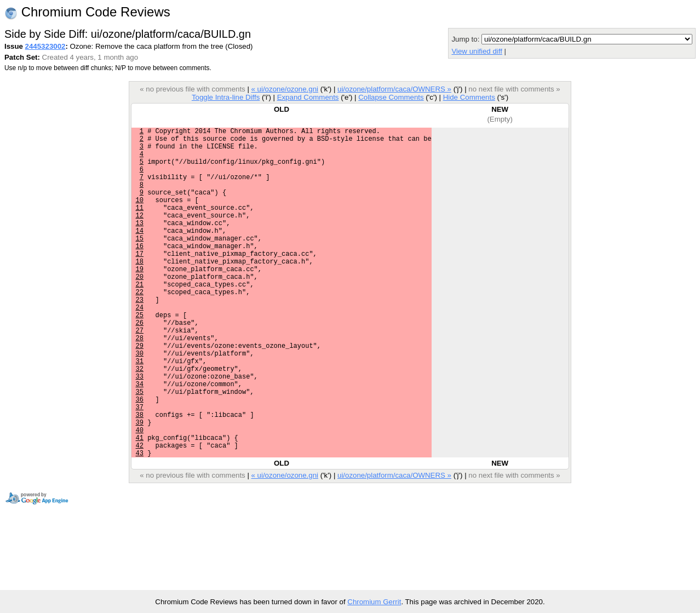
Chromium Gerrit (374, 602)
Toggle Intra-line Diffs (226, 97)
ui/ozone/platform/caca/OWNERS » (394, 89)
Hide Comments (469, 97)
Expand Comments (308, 97)
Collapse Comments (391, 97)
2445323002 (45, 46)
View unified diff (477, 51)
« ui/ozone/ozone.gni (285, 89)
